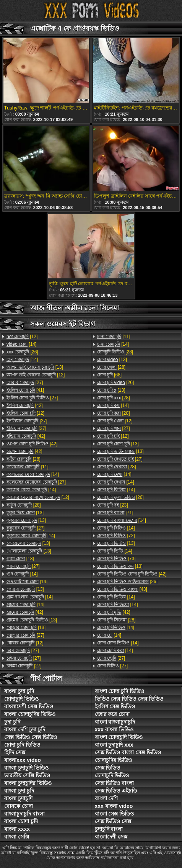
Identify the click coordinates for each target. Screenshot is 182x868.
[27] (25, 383)
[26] (22, 352)
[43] (122, 589)
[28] (24, 459)
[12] (22, 337)
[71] (115, 513)
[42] (25, 405)
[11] (28, 467)
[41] (25, 390)
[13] (35, 367)
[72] (116, 536)
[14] (21, 344)
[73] (116, 559)
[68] (110, 375)
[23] (113, 505)
